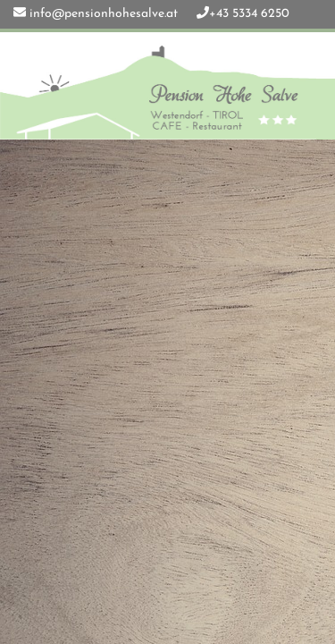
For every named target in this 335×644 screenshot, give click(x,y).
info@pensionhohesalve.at (104, 14)
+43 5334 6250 (249, 14)
